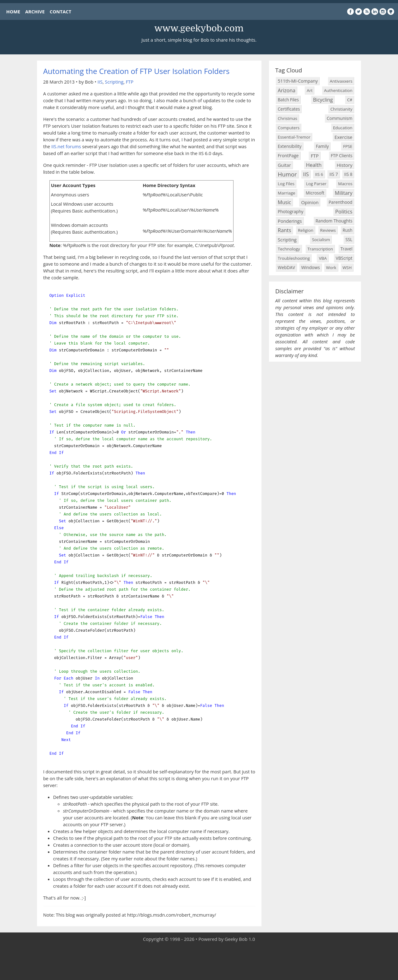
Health (314, 165)
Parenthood (341, 202)
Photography (290, 211)
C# (350, 100)
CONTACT (60, 11)
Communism (340, 118)
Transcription (320, 249)
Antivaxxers (341, 81)
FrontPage (288, 156)
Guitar (284, 165)
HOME (13, 11)
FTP (130, 82)
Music (284, 202)
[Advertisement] (199, 961)
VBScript (344, 258)
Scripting (114, 82)
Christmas (287, 118)
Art (310, 90)
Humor (287, 174)
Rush (348, 230)
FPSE (348, 146)
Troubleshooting (294, 258)
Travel (346, 249)
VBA (323, 258)
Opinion (310, 202)
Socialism (321, 240)
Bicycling (323, 100)
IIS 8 (348, 174)
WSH (347, 268)
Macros (345, 184)
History (345, 165)
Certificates (289, 109)
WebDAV (286, 267)
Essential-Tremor (294, 137)
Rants (284, 230)
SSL (349, 239)
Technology (289, 249)
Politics (344, 211)
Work (331, 268)
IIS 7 (333, 174)
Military (344, 193)
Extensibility (289, 146)
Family (322, 146)
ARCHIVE (35, 11)
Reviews (328, 230)
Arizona (287, 90)
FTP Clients (342, 156)
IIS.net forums (66, 146)
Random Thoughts (334, 221)
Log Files (286, 184)
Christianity (341, 109)
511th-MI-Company (298, 81)
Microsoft (315, 193)
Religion (306, 230)
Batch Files (288, 100)
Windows (311, 267)
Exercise (343, 137)
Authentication (338, 90)
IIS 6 (319, 174)
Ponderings (290, 221)
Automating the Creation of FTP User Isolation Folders (137, 71)
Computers (289, 128)
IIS (100, 82)
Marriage (286, 193)
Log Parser (316, 184)
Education (343, 128)
